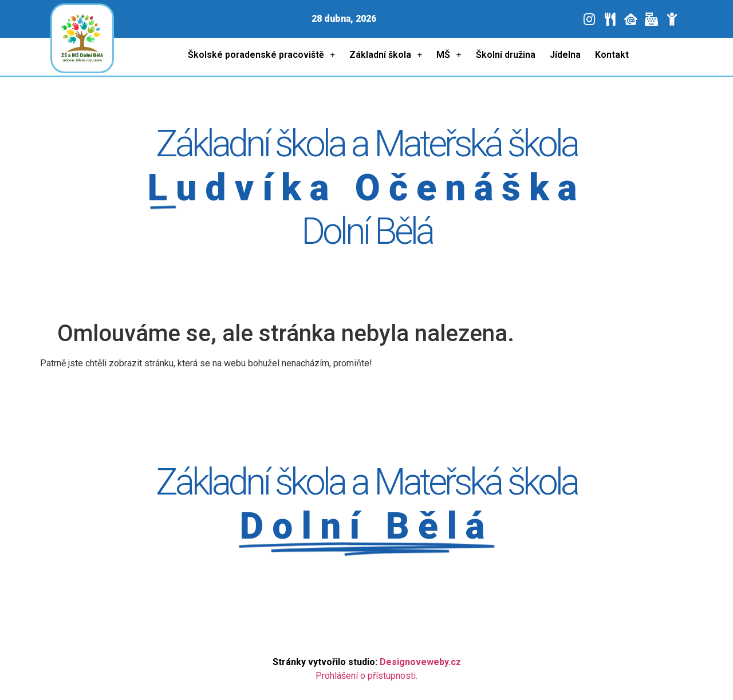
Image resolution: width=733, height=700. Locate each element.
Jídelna (565, 55)
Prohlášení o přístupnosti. (366, 676)
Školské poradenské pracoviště (261, 55)
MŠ (449, 55)
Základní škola (386, 55)
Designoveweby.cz (420, 662)
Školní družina (506, 55)
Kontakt (612, 55)
